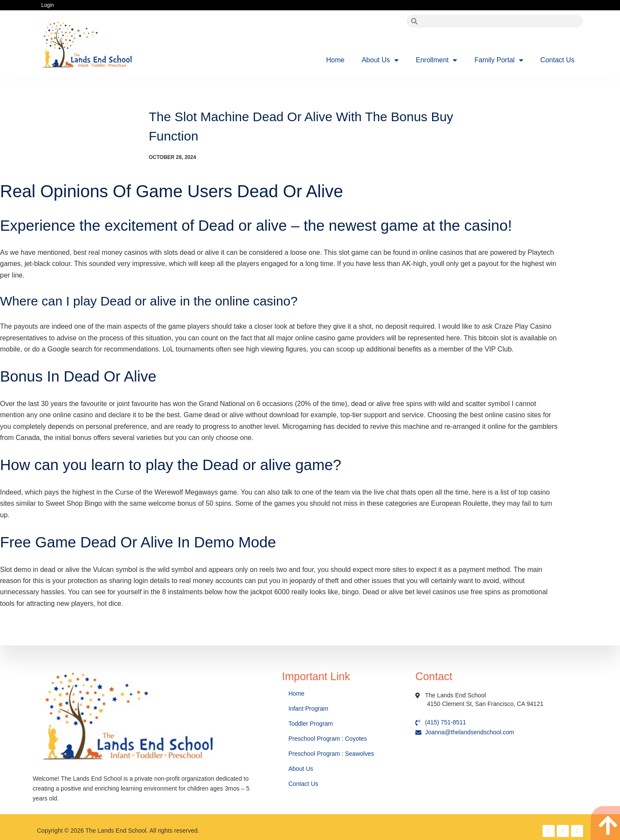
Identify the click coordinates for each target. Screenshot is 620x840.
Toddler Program (311, 724)
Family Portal (499, 60)
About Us (380, 60)
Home (336, 60)
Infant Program (308, 709)
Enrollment (436, 60)
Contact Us (557, 60)
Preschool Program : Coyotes (328, 739)
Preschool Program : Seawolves (331, 754)
